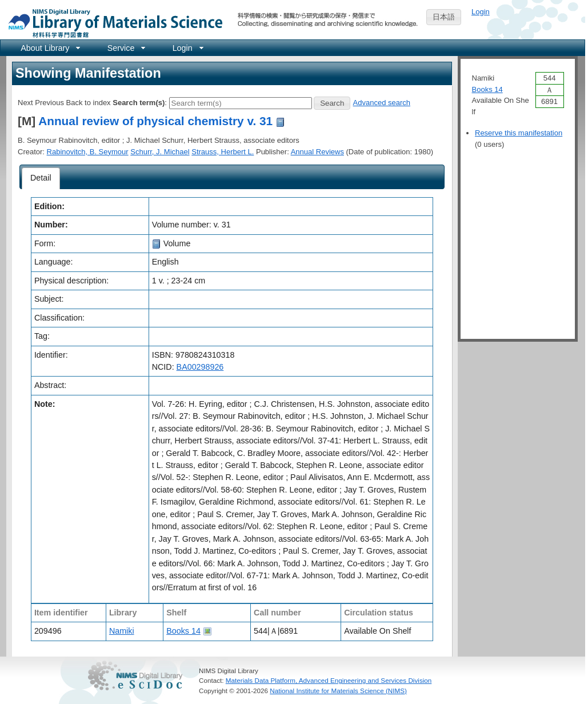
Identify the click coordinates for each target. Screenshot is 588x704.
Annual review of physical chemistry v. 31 (155, 121)
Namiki (122, 631)
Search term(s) (139, 103)
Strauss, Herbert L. (223, 152)
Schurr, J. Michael (160, 152)
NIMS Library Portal (112, 23)
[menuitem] (49, 48)
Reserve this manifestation (519, 133)
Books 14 (183, 631)
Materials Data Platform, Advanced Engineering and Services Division (329, 680)
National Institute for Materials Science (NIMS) (338, 691)
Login (481, 12)
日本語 (444, 17)
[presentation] (41, 178)
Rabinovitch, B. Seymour (88, 152)
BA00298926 (200, 367)
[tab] (41, 178)
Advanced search (382, 103)
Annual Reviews (317, 152)
